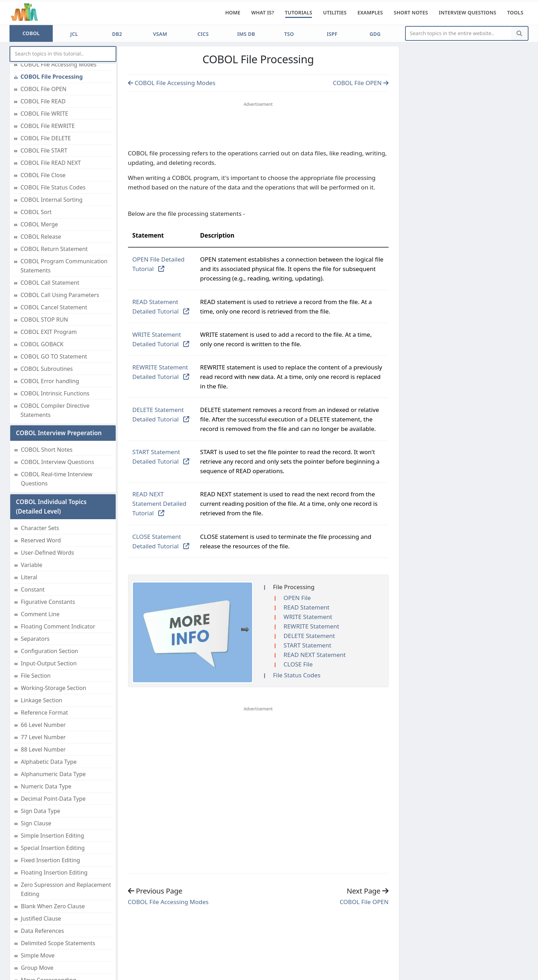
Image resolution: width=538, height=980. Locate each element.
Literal (29, 577)
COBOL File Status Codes (53, 187)
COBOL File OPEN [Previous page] (361, 83)
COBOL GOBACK (42, 344)
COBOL (31, 33)
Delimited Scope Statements (58, 943)
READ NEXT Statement (315, 655)
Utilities (335, 12)
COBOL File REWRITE (47, 126)
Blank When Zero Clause (53, 906)
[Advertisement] (258, 127)
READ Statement (306, 607)
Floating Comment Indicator (58, 626)
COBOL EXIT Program (49, 332)
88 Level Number (43, 749)
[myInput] (63, 54)
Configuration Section (49, 651)
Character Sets (40, 528)
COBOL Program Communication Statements (64, 266)
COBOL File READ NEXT (51, 163)
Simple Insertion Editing (52, 836)
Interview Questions (468, 12)
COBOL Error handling (50, 381)
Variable (31, 565)
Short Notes (411, 12)
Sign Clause (36, 823)
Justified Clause (41, 918)
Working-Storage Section (53, 688)
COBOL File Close (43, 175)
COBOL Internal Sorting (51, 200)
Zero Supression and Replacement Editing (66, 889)
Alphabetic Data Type (49, 762)
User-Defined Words (47, 553)
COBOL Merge (39, 224)
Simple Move (38, 955)
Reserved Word (41, 540)
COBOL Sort (36, 212)
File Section (36, 676)
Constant (33, 589)
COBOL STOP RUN (44, 320)
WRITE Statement (308, 617)
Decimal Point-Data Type (53, 799)
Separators (35, 639)
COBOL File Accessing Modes (58, 64)
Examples (370, 12)
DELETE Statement (309, 636)
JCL (74, 34)
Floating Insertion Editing (54, 872)
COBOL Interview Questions (57, 462)
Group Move (37, 968)
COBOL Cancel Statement (54, 307)
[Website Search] (459, 34)
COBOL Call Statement (50, 283)
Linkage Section (41, 700)
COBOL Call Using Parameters (60, 295)
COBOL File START (44, 150)
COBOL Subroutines (47, 369)
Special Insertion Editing (53, 848)
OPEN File (297, 598)
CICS (203, 34)
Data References (42, 931)
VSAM (160, 34)
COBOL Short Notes (47, 450)
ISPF (332, 34)
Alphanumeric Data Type (53, 774)
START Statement (307, 645)
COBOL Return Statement (54, 249)
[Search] (520, 34)
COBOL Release (41, 237)
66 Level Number (43, 725)
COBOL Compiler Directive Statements (55, 410)
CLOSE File (298, 664)
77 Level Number (43, 737)
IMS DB (246, 34)
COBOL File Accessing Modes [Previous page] (172, 83)
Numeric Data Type (46, 786)
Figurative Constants (48, 602)
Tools (515, 12)
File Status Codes (297, 675)
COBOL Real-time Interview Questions (56, 479)
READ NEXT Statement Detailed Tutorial (159, 504)
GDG (375, 34)
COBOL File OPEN (43, 89)
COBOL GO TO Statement (54, 356)
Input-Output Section (49, 663)
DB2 (117, 34)
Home (233, 12)
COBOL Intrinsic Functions (55, 393)
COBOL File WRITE (44, 114)
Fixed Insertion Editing (50, 860)
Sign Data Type (40, 811)
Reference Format (44, 713)
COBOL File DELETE (46, 138)
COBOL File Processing (52, 77)
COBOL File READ (43, 101)
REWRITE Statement (311, 626)
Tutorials (299, 12)
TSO (289, 34)
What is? (262, 12)
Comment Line (40, 614)
